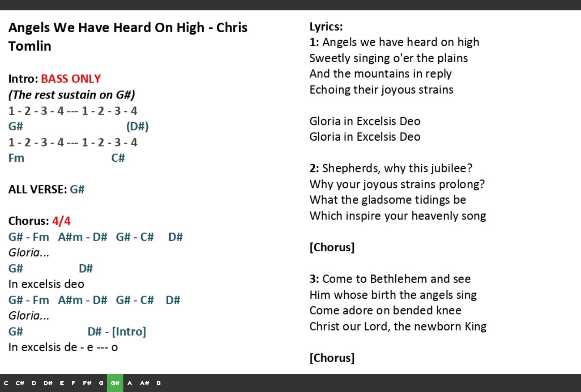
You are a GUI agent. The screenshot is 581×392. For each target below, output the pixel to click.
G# (115, 383)
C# (20, 383)
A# (145, 383)
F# (87, 383)
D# (48, 383)
